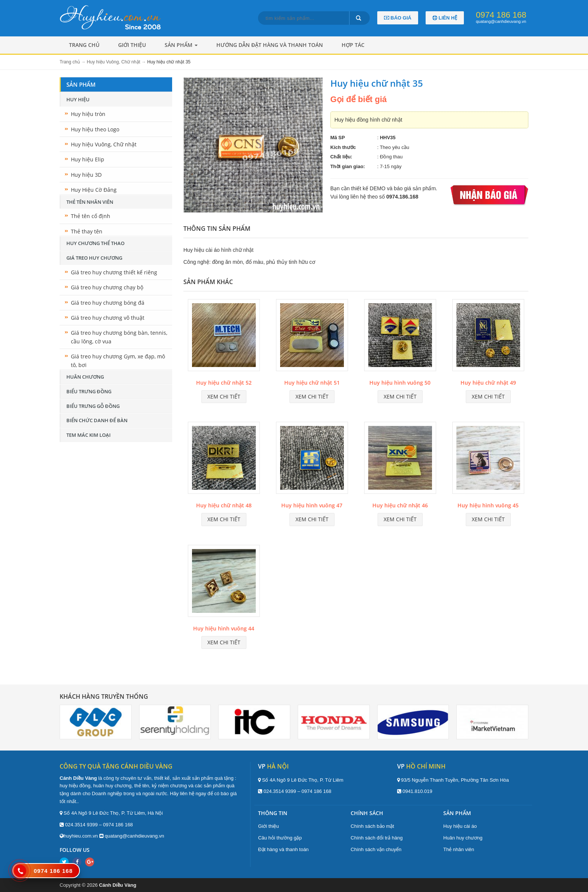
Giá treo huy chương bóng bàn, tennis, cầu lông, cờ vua (119, 337)
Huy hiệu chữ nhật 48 (224, 505)
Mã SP (338, 138)
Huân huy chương (463, 838)
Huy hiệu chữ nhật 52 (224, 383)
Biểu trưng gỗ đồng (93, 406)
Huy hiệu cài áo (460, 826)
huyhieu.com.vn (81, 836)
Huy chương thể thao (95, 243)
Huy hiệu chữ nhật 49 (488, 383)
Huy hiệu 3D (86, 175)
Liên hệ (445, 18)
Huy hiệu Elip (88, 159)
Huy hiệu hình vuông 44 (224, 628)
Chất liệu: (341, 157)
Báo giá (398, 18)
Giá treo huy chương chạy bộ (107, 287)
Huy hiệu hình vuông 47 (312, 505)
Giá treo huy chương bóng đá (108, 303)
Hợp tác (353, 45)
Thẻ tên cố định (91, 216)
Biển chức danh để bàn (97, 420)
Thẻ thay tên (87, 231)
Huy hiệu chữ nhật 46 (400, 505)
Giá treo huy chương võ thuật (108, 318)
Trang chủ (84, 45)
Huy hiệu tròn (88, 114)
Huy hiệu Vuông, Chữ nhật (104, 144)
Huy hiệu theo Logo (95, 129)
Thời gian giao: (348, 166)
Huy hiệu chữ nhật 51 (312, 383)
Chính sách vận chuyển (376, 849)
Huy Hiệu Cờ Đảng (94, 190)
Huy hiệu (78, 99)
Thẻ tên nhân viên (90, 202)
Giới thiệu (132, 45)
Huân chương (85, 377)
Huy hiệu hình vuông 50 (400, 383)
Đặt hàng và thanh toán (283, 849)
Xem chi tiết (224, 396)
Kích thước (343, 147)
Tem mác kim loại (88, 435)
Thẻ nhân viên (459, 849)
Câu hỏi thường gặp (280, 838)
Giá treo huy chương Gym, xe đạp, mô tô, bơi (118, 360)
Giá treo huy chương (94, 258)
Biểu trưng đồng (89, 391)
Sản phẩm (181, 45)
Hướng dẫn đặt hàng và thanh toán (270, 45)
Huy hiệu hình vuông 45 (488, 505)
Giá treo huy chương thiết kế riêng (114, 272)
